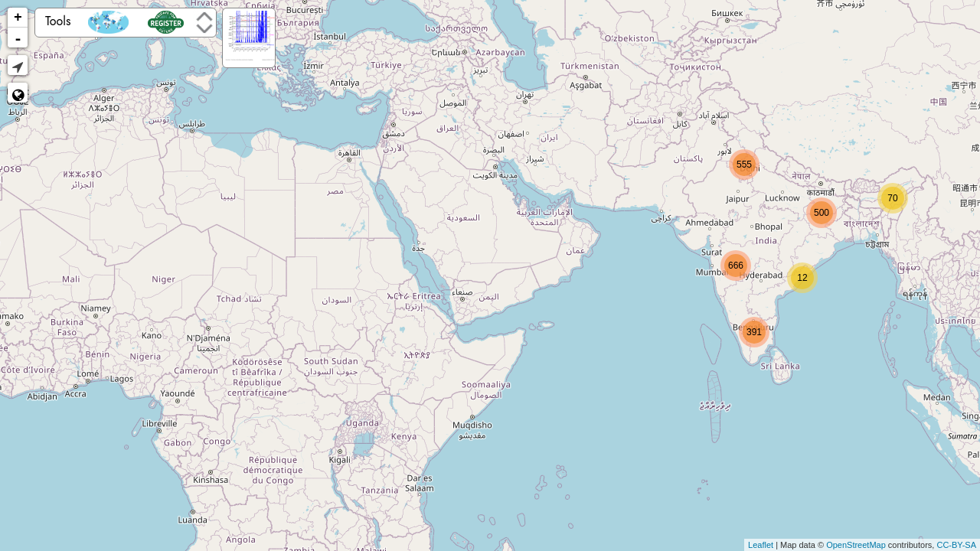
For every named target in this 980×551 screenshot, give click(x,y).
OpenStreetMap (856, 545)
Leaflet (761, 545)
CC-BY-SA (956, 545)
